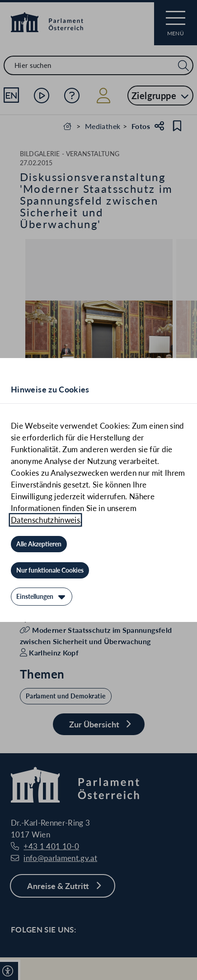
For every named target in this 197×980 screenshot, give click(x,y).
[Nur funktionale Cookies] (50, 570)
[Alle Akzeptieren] (39, 544)
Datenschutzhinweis (45, 520)
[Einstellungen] (42, 597)
